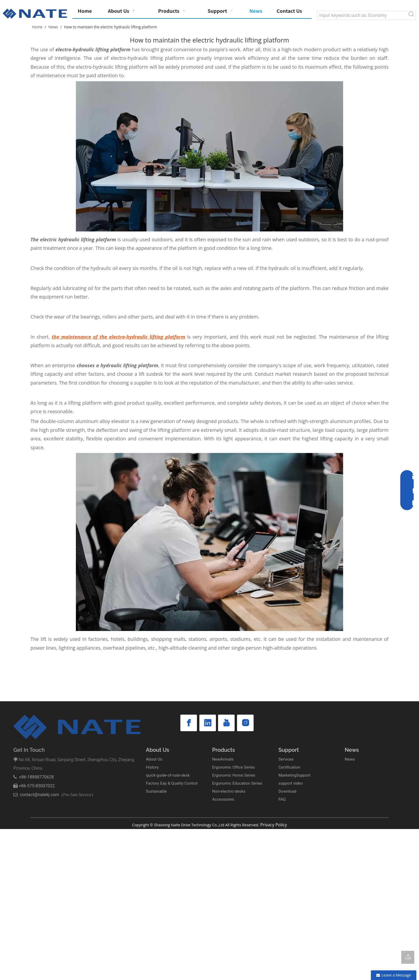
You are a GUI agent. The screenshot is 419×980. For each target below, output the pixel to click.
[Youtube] (226, 723)
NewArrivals (223, 759)
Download (287, 791)
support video (291, 783)
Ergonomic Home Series (234, 775)
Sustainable (156, 791)
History (152, 767)
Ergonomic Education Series (237, 783)
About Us (154, 759)
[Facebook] (189, 723)
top (408, 957)
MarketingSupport (294, 775)
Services (286, 759)
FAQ (282, 799)
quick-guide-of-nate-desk (168, 775)
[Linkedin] (208, 723)
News (350, 759)
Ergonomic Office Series (234, 767)
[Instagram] (245, 723)
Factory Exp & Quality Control (172, 783)
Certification (289, 767)
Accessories (223, 799)
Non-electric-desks (229, 791)
